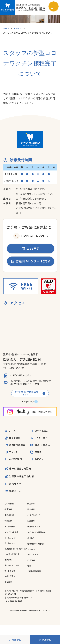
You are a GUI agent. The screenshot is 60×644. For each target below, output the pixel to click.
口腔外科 (32, 529)
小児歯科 (9, 590)
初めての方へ (41, 436)
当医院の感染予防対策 (20, 484)
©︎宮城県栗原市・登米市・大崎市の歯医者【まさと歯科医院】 (30, 619)
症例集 (37, 459)
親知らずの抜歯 (35, 535)
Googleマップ (28, 406)
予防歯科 (9, 568)
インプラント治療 (13, 540)
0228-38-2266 (31, 236)
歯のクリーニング (13, 574)
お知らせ (38, 466)
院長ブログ (13, 492)
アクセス (12, 459)
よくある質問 (15, 466)
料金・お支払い (42, 451)
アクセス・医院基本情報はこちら (26, 397)
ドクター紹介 (40, 444)
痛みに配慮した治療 (18, 476)
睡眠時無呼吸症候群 (37, 552)
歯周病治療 (10, 523)
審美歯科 (32, 517)
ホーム (11, 436)
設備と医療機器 (17, 451)
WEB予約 (31, 249)
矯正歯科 (32, 512)
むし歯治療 (10, 512)
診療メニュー (15, 499)
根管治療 (9, 517)
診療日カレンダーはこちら (31, 263)
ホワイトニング (34, 523)
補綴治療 (9, 529)
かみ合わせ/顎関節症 (38, 540)
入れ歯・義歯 (11, 535)
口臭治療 (32, 568)
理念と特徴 (14, 444)
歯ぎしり (32, 546)
